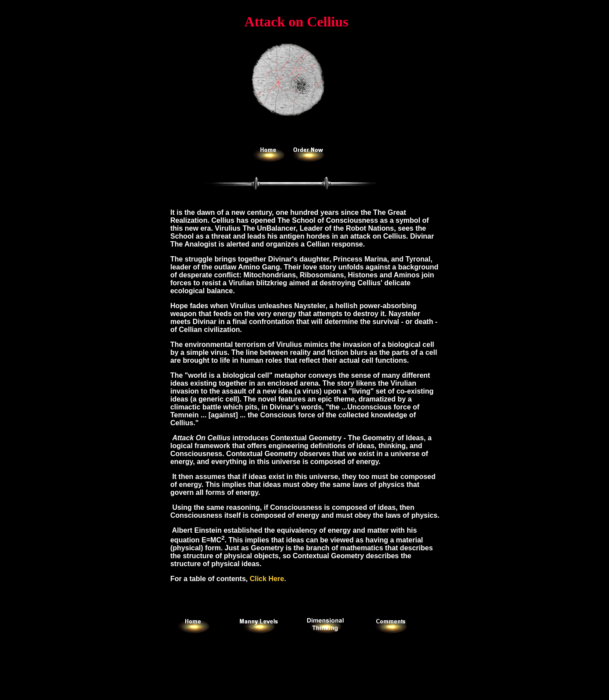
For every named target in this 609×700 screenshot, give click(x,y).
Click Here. (268, 579)
